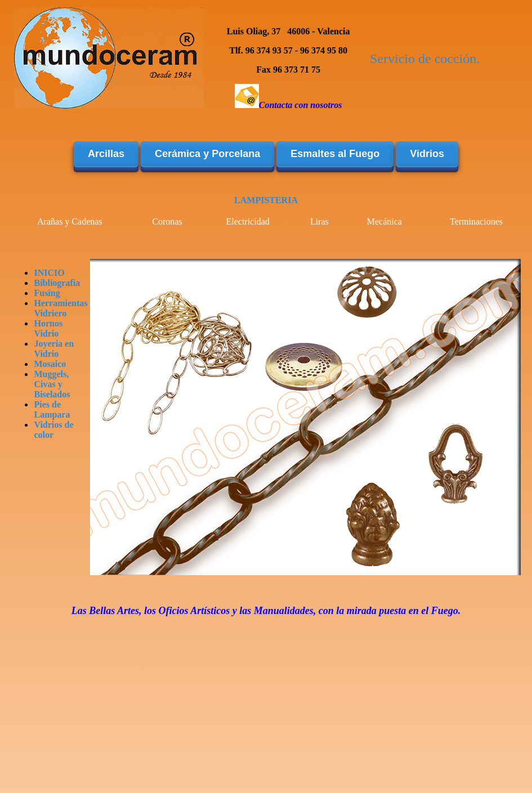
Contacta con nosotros (301, 105)
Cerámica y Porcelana (207, 154)
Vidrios (427, 154)
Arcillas (106, 154)
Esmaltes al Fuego (335, 154)
